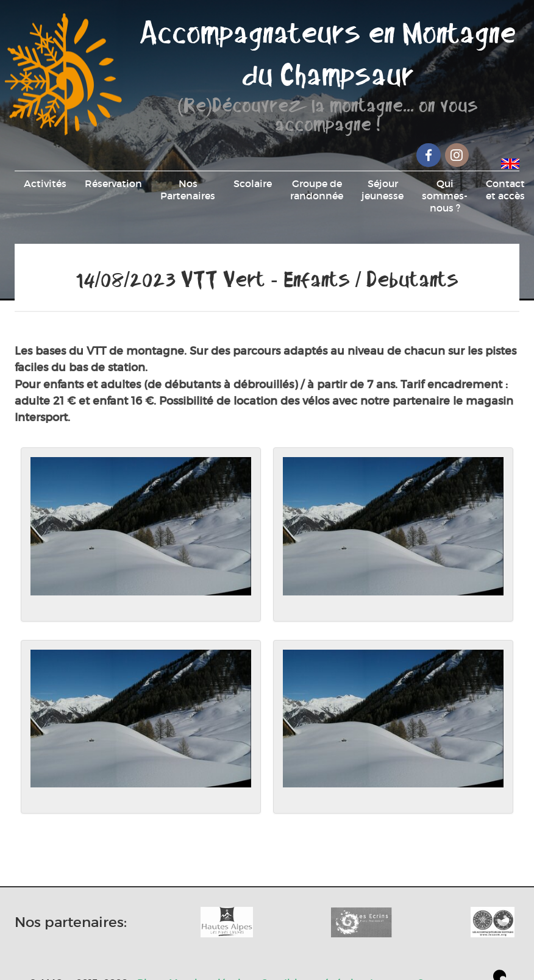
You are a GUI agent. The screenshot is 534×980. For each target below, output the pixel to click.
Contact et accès (505, 190)
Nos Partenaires (188, 190)
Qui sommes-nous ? (445, 196)
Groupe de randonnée (317, 190)
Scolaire (253, 183)
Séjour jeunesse (383, 190)
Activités (45, 183)
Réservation (113, 183)
